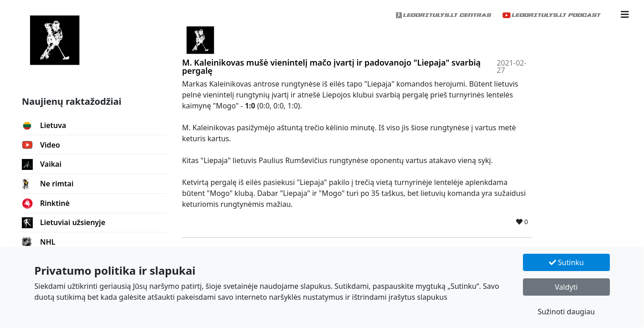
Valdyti (566, 287)
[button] (625, 15)
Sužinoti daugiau (566, 312)
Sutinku (566, 262)
